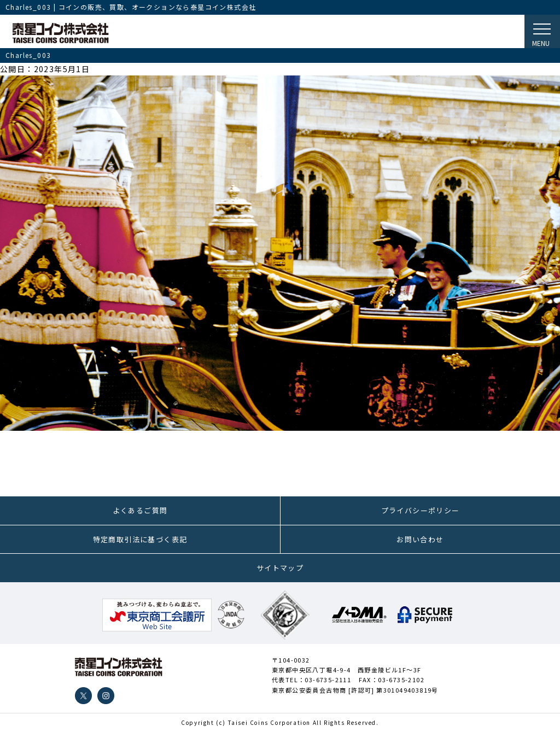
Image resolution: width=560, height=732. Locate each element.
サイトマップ (280, 568)
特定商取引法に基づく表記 (140, 539)
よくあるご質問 (140, 510)
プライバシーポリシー (421, 510)
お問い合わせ (420, 539)
